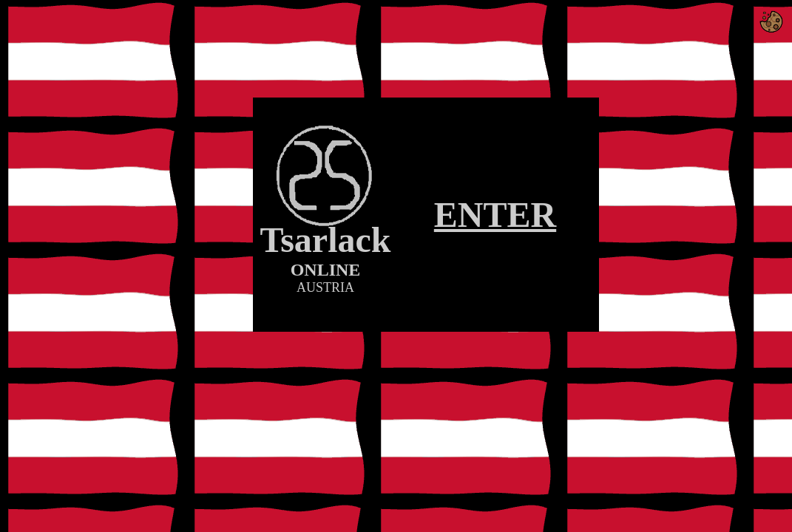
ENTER (495, 215)
